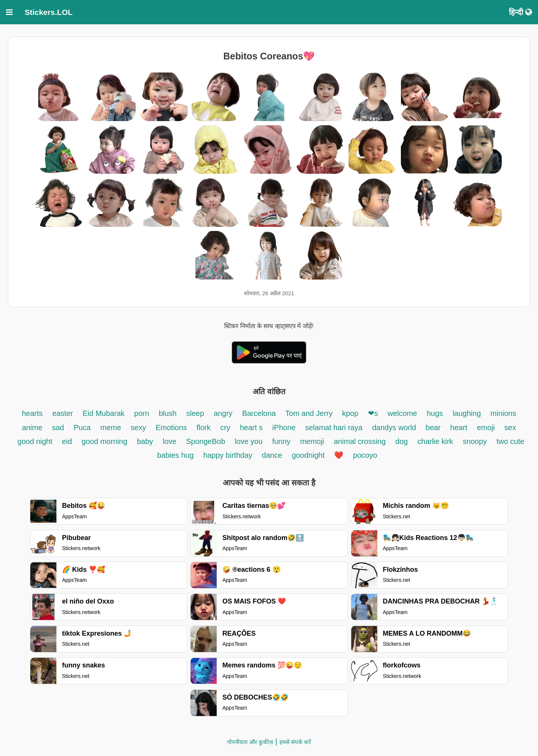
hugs (435, 413)
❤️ (339, 455)
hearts (33, 413)
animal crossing (360, 441)
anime (32, 428)
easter (63, 413)
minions (503, 413)
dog (401, 441)
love (170, 441)
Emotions (171, 428)
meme (111, 428)
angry (223, 413)
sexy (138, 428)
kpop (351, 413)
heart (459, 428)
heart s (251, 428)
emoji (486, 428)
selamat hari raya (334, 428)
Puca (82, 428)
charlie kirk (435, 441)
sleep (195, 413)
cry (225, 428)
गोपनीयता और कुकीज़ (250, 742)
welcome (403, 413)
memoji (312, 441)
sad (58, 428)
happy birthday (229, 455)
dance (273, 455)
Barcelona (260, 413)
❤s (373, 413)
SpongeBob (206, 441)
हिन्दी (520, 12)
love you (250, 441)
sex (510, 428)
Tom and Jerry (310, 413)
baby (145, 441)
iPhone (285, 428)
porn (142, 413)
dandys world (395, 428)
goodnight (309, 455)
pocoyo (365, 455)
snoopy (475, 441)
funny (281, 441)
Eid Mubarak (105, 413)
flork (204, 428)
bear (433, 428)
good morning (104, 441)
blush (168, 413)
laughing (468, 413)
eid (67, 441)
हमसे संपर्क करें (295, 742)
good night (35, 441)
